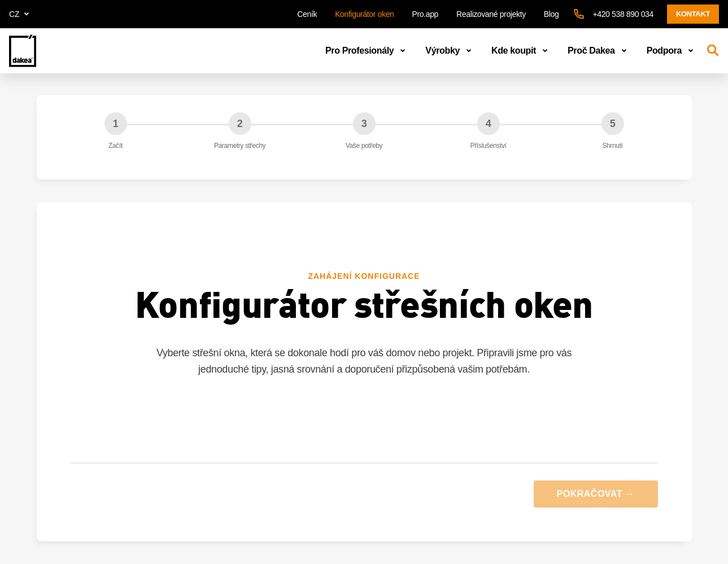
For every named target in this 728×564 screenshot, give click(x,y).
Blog (552, 14)
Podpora (672, 51)
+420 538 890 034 (623, 14)
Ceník (307, 14)
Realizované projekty (491, 14)
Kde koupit (522, 51)
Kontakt (693, 14)
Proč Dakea (599, 51)
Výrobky (450, 51)
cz (21, 14)
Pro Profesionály (367, 51)
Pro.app (426, 14)
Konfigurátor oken (364, 14)
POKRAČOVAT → (596, 494)
